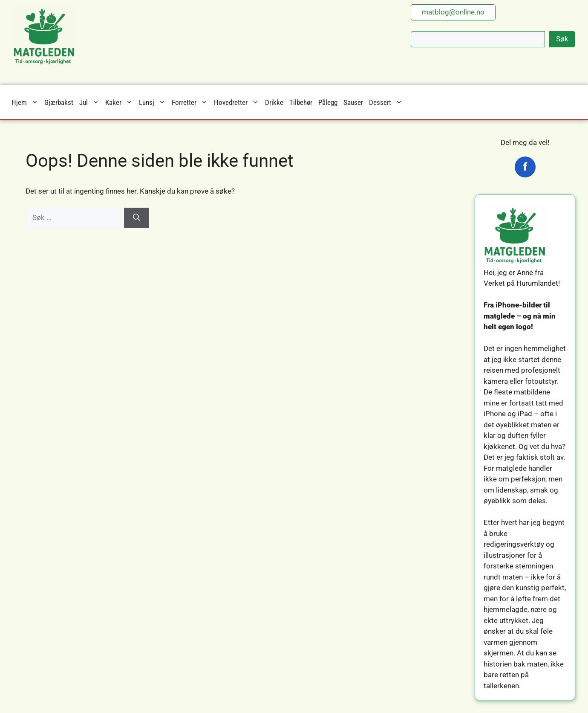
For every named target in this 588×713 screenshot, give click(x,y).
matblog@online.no (453, 12)
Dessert (387, 102)
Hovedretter (238, 102)
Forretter (191, 102)
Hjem (26, 102)
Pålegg (328, 102)
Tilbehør (301, 102)
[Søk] (137, 218)
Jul (91, 102)
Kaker (121, 102)
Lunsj (154, 102)
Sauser (353, 102)
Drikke (274, 102)
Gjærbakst (59, 102)
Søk (562, 39)
